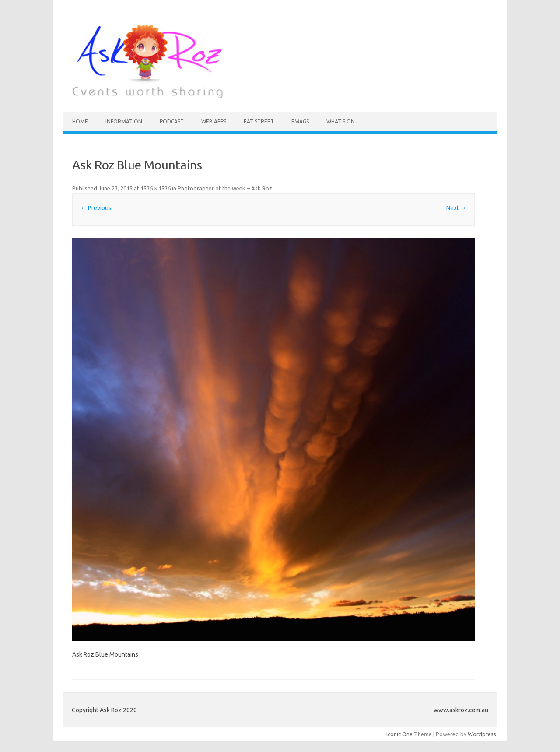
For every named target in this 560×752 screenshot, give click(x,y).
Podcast (172, 121)
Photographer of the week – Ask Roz (225, 188)
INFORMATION (124, 121)
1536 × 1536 (156, 188)
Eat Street (259, 121)
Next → (456, 208)
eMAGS (300, 121)
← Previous (96, 208)
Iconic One (399, 734)
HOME (80, 121)
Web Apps (214, 121)
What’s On (341, 121)
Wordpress (482, 734)
